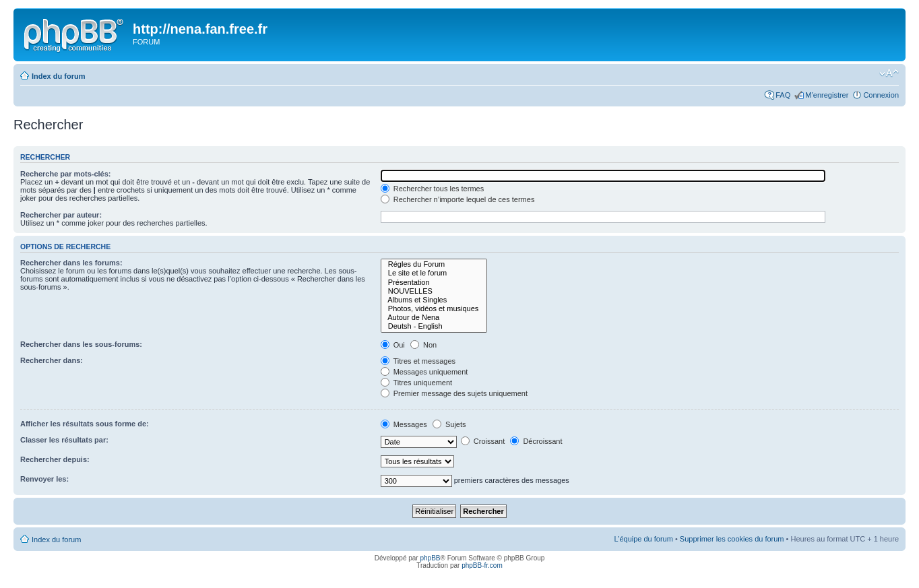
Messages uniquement (424, 372)
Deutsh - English (434, 326)
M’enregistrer (827, 95)
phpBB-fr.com (482, 565)
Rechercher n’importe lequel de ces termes (458, 199)
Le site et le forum (434, 273)
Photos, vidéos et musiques (434, 309)
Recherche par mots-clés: (66, 174)
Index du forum (58, 76)
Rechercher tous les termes (433, 189)
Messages (404, 424)
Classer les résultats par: (64, 440)
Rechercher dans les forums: (71, 263)
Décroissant (536, 441)
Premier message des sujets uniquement (454, 393)
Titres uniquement (417, 383)
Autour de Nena (434, 318)
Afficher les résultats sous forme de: (85, 424)
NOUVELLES (434, 291)
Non (423, 345)
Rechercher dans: (52, 360)
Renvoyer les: (44, 479)
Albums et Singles (434, 300)
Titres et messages (418, 361)
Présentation (434, 283)
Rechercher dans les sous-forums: (81, 344)
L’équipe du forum (643, 539)
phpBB (430, 558)
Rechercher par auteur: (61, 215)
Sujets (449, 424)
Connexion (881, 95)
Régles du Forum (434, 264)
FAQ (783, 95)
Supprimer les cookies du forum (732, 539)
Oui (393, 345)
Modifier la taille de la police (889, 73)
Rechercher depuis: (55, 459)
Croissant (483, 441)
